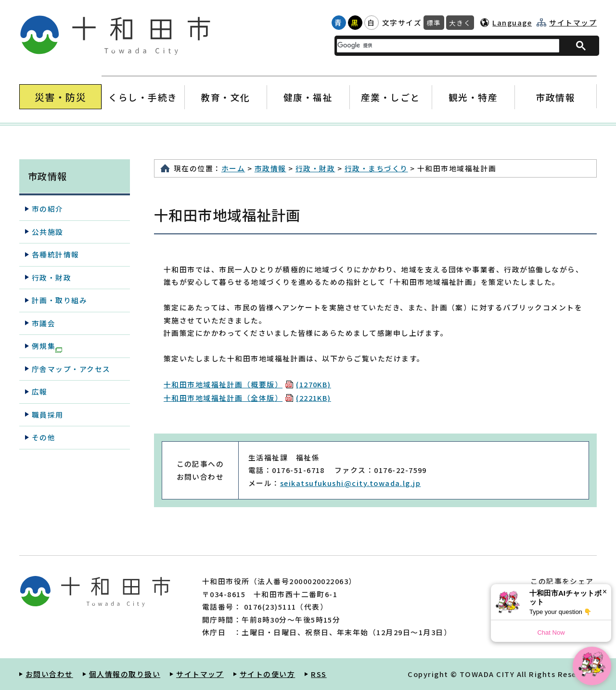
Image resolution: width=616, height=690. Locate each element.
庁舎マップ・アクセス (71, 369)
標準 (434, 23)
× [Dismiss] (605, 592)
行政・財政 (315, 168)
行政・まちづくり (376, 168)
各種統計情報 (56, 254)
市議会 (44, 323)
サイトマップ (573, 23)
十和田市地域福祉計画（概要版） (247, 384)
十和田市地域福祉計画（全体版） (247, 398)
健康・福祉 (308, 97)
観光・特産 (473, 97)
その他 (44, 437)
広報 (40, 391)
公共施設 (48, 232)
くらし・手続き (143, 97)
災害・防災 (60, 97)
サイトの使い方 (267, 674)
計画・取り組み (59, 300)
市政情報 (555, 97)
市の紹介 (48, 209)
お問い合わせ (49, 674)
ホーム (233, 168)
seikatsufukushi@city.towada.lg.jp (351, 483)
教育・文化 (225, 97)
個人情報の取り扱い (125, 674)
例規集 (47, 346)
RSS (319, 674)
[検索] (442, 45)
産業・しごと (391, 97)
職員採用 (48, 415)
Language (512, 22)
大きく (460, 23)
